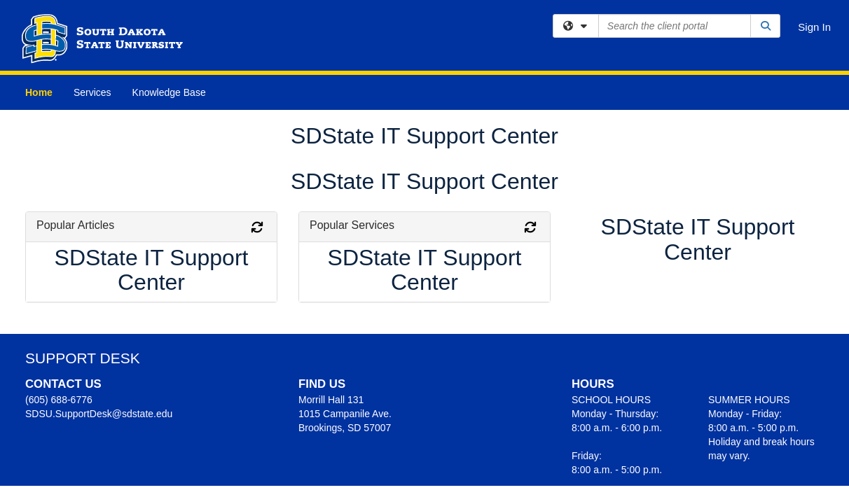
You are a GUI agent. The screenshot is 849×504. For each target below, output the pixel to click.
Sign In (814, 27)
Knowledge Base (169, 92)
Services (92, 92)
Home (39, 92)
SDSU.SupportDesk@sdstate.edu (99, 414)
